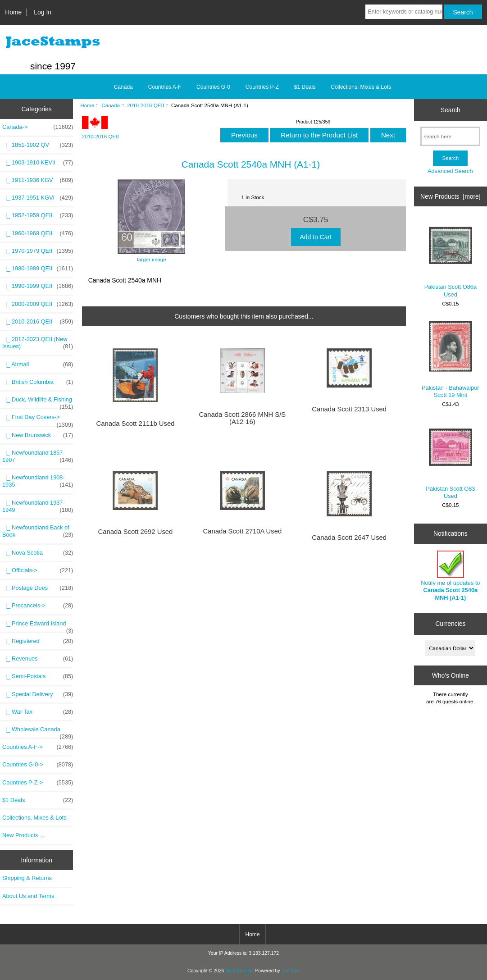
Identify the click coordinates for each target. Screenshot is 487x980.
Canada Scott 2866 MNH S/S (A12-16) (242, 418)
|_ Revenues (38, 659)
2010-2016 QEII (146, 105)
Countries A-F (165, 87)
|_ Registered (38, 641)
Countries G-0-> (38, 765)
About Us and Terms (28, 896)
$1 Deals (305, 87)
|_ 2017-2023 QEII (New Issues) (38, 343)
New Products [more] (451, 196)
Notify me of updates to (450, 576)
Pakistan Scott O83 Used (450, 460)
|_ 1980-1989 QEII (38, 269)
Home (13, 12)
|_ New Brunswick (38, 435)
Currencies (450, 624)
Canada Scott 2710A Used (242, 531)
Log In (43, 12)
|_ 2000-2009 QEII (38, 304)
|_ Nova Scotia (38, 553)
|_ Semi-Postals (38, 676)
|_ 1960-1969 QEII (38, 233)
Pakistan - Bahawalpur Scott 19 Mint (451, 359)
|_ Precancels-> (38, 606)
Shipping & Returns (27, 878)
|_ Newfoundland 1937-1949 (38, 506)
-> (38, 127)
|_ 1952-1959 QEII (38, 215)
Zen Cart (290, 971)
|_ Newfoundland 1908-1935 (38, 481)
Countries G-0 (213, 87)
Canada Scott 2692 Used (136, 532)
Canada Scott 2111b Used (135, 424)
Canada (111, 105)
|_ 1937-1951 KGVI (38, 198)
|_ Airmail (38, 365)
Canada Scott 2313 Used (349, 409)
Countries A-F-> (38, 747)
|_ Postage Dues (38, 588)
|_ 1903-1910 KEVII (38, 163)
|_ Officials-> (38, 570)
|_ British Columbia (38, 382)
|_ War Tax (38, 712)
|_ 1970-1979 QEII (38, 251)
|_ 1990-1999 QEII (38, 286)
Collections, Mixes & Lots (361, 87)
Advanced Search (450, 171)
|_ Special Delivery (38, 694)
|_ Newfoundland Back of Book (38, 531)
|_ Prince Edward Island (38, 626)
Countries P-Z (262, 87)
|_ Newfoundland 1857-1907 (38, 456)
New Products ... (23, 835)
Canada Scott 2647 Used (349, 538)
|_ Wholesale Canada (38, 732)
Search (451, 110)
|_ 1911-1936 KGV (38, 180)
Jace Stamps (239, 971)
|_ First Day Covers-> (38, 419)
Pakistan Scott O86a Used (451, 258)
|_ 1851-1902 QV (38, 145)
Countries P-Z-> (38, 783)
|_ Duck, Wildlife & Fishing (38, 402)
